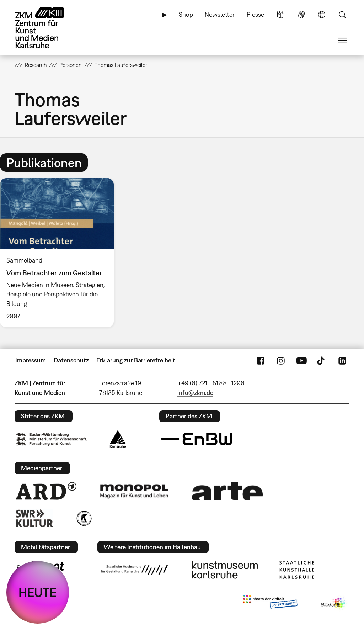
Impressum (31, 360)
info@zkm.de (195, 393)
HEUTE (38, 592)
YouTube (301, 360)
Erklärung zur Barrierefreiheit (136, 360)
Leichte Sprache (281, 15)
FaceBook (261, 360)
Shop (186, 14)
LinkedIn (342, 360)
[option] (60, 253)
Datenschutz (71, 360)
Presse (255, 14)
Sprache (322, 15)
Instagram (281, 360)
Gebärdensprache (301, 15)
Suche (342, 15)
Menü (342, 41)
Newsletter (220, 14)
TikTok (322, 360)
